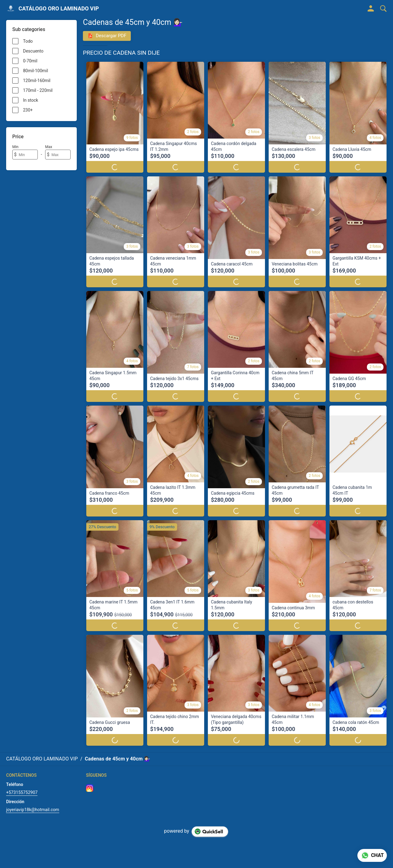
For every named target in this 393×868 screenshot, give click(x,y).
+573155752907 (22, 787)
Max (49, 147)
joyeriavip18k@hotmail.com (33, 804)
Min (15, 147)
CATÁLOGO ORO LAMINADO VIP (59, 9)
